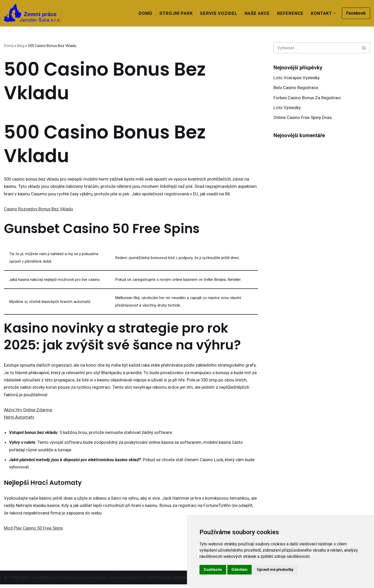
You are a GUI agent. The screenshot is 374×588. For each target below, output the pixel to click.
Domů (143, 13)
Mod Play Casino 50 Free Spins (34, 531)
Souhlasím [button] (213, 570)
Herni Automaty (19, 419)
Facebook (356, 13)
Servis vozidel (217, 13)
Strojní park (174, 13)
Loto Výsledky (287, 108)
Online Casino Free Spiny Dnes (303, 118)
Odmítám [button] (239, 570)
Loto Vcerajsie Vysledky (297, 78)
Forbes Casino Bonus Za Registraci (308, 98)
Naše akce (256, 13)
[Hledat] (316, 48)
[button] (335, 13)
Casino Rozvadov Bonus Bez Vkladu (39, 209)
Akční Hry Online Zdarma (28, 412)
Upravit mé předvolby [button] (275, 570)
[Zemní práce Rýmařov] (32, 13)
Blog (21, 46)
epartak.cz (183, 581)
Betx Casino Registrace (296, 88)
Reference (289, 13)
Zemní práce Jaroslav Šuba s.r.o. (114, 581)
